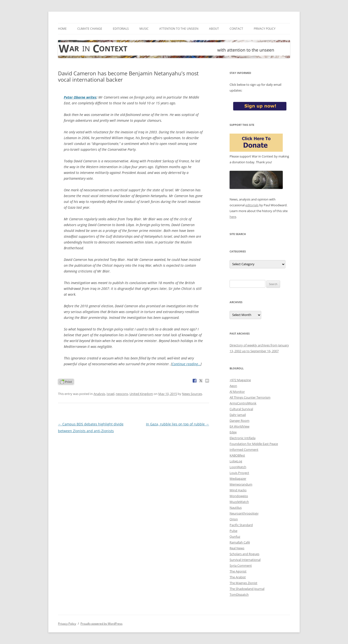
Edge (233, 432)
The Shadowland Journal (247, 589)
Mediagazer (238, 479)
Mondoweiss (239, 496)
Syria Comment (241, 565)
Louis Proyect (239, 473)
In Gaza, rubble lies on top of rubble (178, 424)
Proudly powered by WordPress (101, 624)
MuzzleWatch (239, 502)
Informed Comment (244, 450)
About (214, 29)
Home (62, 29)
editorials (252, 205)
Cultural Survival (241, 409)
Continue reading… (186, 364)
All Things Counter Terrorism (250, 397)
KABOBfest (237, 455)
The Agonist (238, 571)
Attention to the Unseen (179, 29)
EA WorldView (239, 426)
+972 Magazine (240, 380)
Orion (234, 519)
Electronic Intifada (243, 438)
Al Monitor (237, 392)
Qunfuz (235, 537)
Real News (237, 548)
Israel (110, 394)
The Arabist (238, 577)
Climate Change (90, 29)
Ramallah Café (240, 542)
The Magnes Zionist (243, 583)
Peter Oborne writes (80, 97)
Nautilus (236, 508)
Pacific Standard (241, 525)
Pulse (233, 531)
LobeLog (236, 461)
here (233, 217)
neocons (122, 394)
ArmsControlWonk (243, 403)
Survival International (245, 560)
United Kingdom (141, 394)
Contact (236, 29)
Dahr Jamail (238, 415)
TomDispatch (239, 594)
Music (144, 29)
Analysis (99, 394)
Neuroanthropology (244, 513)
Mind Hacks (238, 490)
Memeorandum (241, 484)
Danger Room (239, 421)
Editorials (121, 29)
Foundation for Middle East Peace (254, 444)
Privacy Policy (265, 29)
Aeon (233, 386)
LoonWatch (238, 467)
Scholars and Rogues (244, 554)
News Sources (192, 394)
